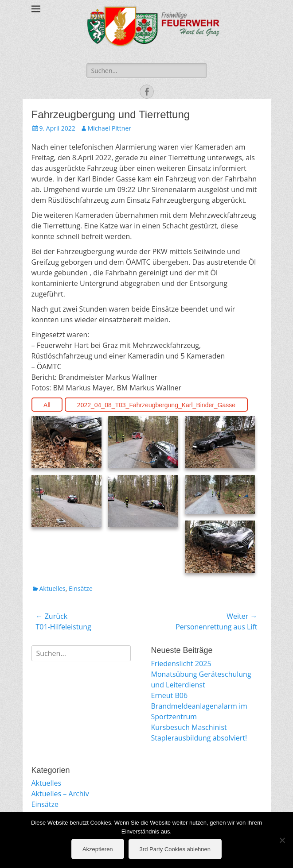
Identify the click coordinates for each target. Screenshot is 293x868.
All (47, 405)
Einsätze (81, 588)
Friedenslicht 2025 (181, 664)
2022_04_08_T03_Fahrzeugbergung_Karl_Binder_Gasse (156, 405)
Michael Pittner (109, 128)
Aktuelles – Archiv (60, 794)
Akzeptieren (98, 849)
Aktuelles (53, 588)
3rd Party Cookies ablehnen (175, 849)
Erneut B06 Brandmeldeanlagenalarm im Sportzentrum (199, 706)
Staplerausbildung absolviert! (199, 738)
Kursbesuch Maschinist (189, 727)
